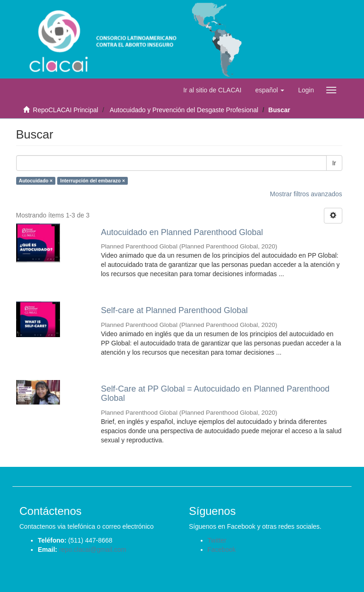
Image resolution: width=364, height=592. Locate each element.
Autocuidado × (36, 181)
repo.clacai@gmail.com (93, 550)
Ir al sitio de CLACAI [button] (212, 90)
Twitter (217, 540)
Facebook (222, 550)
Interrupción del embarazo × (93, 181)
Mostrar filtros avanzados (306, 194)
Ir (334, 163)
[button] (270, 90)
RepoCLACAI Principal (66, 110)
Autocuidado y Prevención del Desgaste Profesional (184, 110)
